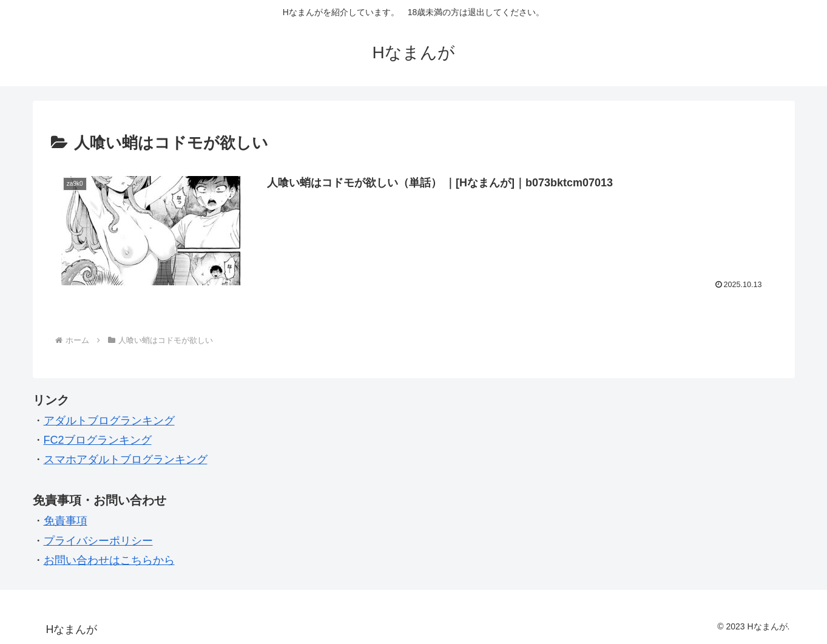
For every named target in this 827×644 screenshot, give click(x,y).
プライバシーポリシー (98, 541)
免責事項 (66, 521)
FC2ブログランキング (98, 440)
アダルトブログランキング (109, 421)
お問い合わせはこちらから (109, 560)
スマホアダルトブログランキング (126, 459)
